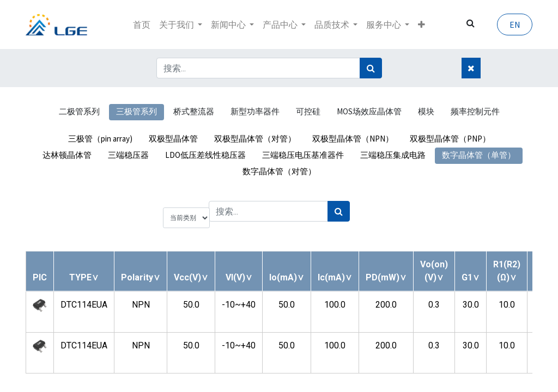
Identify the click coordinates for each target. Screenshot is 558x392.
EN (514, 24)
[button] (421, 24)
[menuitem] (142, 24)
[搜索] (371, 68)
